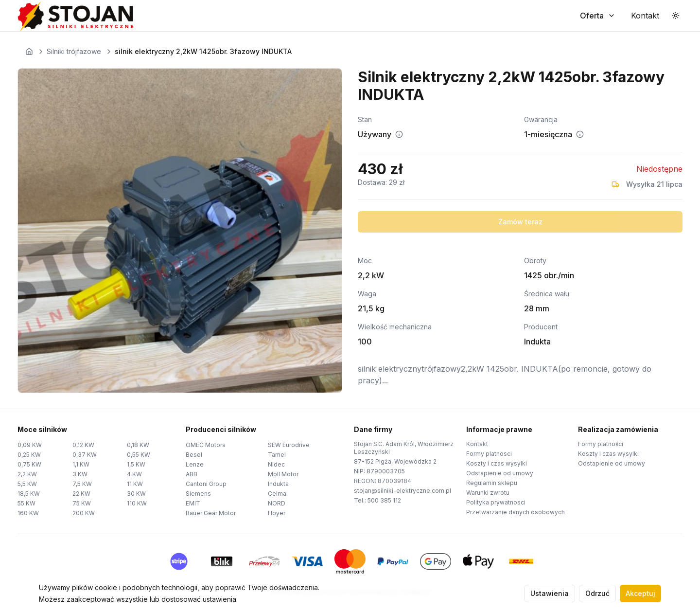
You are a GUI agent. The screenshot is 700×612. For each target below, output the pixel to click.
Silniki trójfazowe (74, 51)
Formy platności (601, 444)
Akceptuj (640, 593)
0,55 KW (139, 455)
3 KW (80, 474)
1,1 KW (81, 464)
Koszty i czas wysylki (497, 463)
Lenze (195, 464)
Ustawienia (550, 593)
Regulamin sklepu (492, 483)
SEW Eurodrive (289, 445)
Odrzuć (597, 593)
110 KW (137, 503)
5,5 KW (27, 484)
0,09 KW (30, 445)
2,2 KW (27, 474)
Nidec (276, 464)
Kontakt (477, 444)
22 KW (81, 494)
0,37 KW (85, 455)
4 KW (134, 474)
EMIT (193, 503)
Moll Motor (283, 474)
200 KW (84, 513)
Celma (277, 494)
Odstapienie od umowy (500, 473)
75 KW (82, 503)
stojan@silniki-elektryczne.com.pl (402, 491)
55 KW (26, 503)
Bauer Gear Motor (211, 513)
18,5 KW (29, 494)
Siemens (198, 494)
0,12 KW (83, 445)
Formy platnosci (489, 454)
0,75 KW (29, 464)
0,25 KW (29, 455)
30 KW (136, 494)
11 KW (135, 484)
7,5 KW (82, 484)
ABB (192, 474)
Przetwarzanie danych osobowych (516, 512)
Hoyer (277, 513)
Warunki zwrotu (488, 493)
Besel (194, 455)
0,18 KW (138, 445)
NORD (277, 503)
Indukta (278, 484)
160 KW (28, 513)
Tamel (277, 455)
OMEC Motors (206, 445)
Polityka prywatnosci (496, 502)
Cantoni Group (206, 484)
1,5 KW (136, 464)
